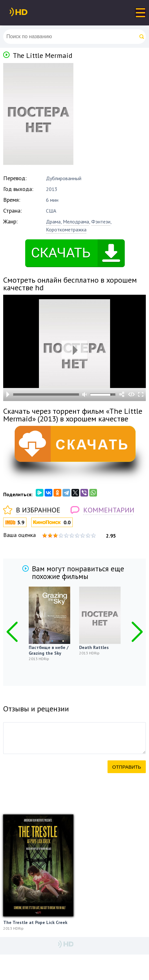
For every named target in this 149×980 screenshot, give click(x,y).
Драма (53, 222)
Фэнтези (101, 222)
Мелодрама (76, 222)
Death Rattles (94, 647)
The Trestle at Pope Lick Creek (35, 922)
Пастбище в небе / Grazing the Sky (49, 650)
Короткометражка (66, 229)
